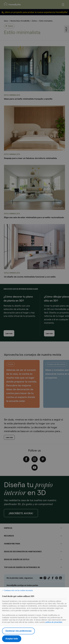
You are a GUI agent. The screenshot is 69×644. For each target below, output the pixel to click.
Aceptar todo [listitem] (12, 639)
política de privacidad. (54, 622)
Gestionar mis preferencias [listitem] (18, 631)
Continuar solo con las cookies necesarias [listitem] (18, 590)
